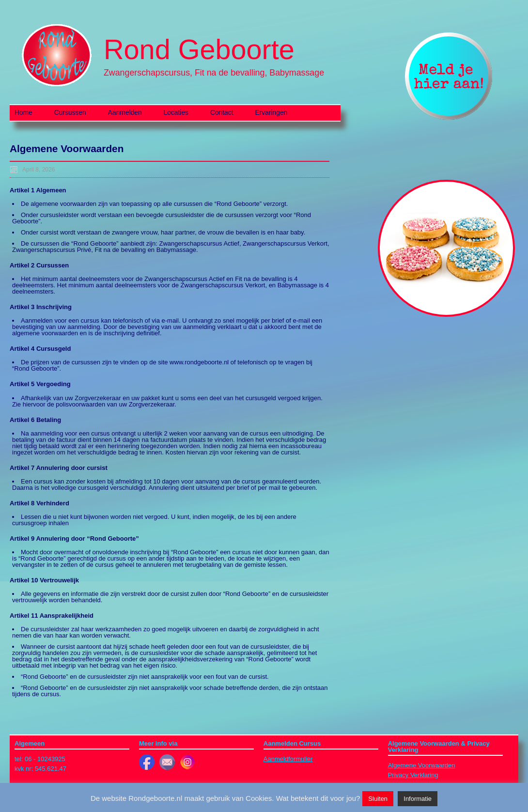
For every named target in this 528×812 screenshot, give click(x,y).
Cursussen (70, 113)
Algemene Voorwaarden (422, 765)
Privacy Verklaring (413, 775)
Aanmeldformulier (288, 759)
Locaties (176, 113)
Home (23, 113)
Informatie (418, 799)
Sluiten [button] (378, 799)
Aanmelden (125, 113)
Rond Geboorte (199, 49)
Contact (222, 113)
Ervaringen (272, 113)
